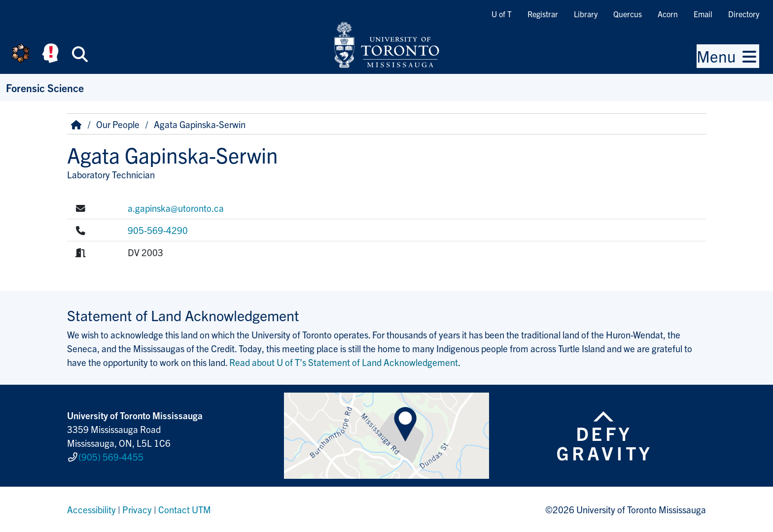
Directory (744, 14)
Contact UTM (185, 509)
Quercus (628, 14)
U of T (502, 14)
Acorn (668, 14)
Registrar (543, 14)
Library (586, 14)
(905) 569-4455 (111, 457)
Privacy (137, 509)
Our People (118, 124)
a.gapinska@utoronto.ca (176, 208)
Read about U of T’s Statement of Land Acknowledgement (344, 362)
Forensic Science (45, 87)
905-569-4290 (158, 230)
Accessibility (91, 509)
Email (703, 14)
